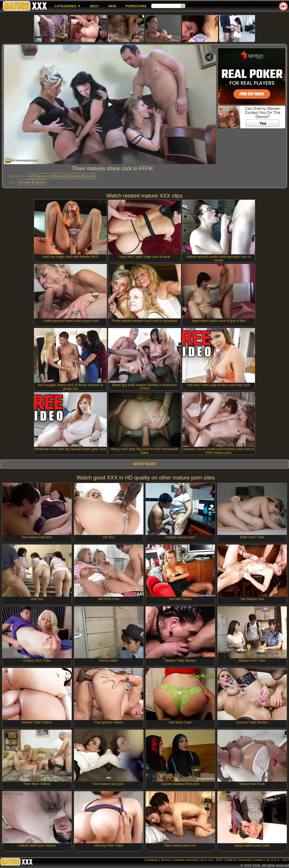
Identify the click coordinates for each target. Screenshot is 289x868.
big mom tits (45, 176)
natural (39, 182)
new (112, 6)
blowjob (63, 176)
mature (77, 176)
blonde (90, 176)
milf (31, 176)
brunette (25, 182)
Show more (144, 464)
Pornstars (136, 6)
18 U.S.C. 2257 (212, 860)
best (95, 6)
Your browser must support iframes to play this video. (110, 105)
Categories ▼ (67, 6)
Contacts (151, 860)
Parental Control (251, 860)
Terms (165, 860)
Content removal (185, 860)
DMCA (231, 860)
